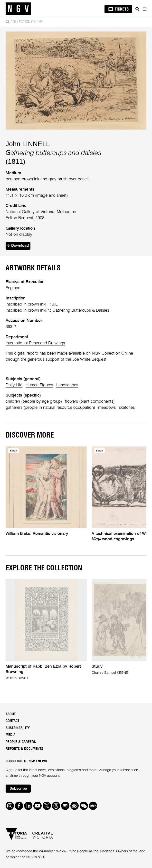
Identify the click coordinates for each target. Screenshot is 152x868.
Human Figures (39, 385)
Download (18, 246)
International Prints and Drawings (35, 343)
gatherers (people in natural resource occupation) (50, 408)
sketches (127, 408)
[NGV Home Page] (18, 9)
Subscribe (18, 789)
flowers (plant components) (90, 402)
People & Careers (21, 742)
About (11, 714)
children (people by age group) (34, 402)
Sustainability (18, 728)
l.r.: (48, 311)
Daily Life (14, 385)
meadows (107, 408)
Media (10, 735)
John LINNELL (28, 144)
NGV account (49, 776)
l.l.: (48, 304)
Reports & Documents (24, 749)
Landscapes (67, 385)
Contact (12, 721)
